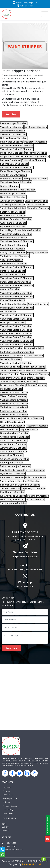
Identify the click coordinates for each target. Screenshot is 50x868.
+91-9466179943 (34, 570)
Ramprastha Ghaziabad (12, 477)
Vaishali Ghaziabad (35, 204)
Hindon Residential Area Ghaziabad (18, 190)
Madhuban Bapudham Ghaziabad (17, 352)
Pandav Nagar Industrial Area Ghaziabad (21, 230)
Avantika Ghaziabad (10, 289)
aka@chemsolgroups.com (25, 3)
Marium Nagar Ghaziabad (13, 193)
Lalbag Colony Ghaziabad (13, 252)
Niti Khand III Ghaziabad (12, 249)
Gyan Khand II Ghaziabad (13, 215)
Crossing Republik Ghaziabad (15, 437)
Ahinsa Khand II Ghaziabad (14, 440)
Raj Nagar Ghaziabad (37, 252)
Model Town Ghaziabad (12, 153)
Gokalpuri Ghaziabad (11, 418)
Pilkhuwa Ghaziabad (36, 385)
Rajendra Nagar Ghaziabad (14, 123)
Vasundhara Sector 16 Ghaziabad (17, 168)
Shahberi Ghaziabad (10, 488)
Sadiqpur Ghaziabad (38, 304)
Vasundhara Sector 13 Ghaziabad (17, 278)
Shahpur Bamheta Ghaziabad (35, 374)
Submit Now (11, 648)
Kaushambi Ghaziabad (36, 153)
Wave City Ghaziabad (11, 359)
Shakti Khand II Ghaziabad (13, 263)
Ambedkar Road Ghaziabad (14, 452)
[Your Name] (25, 612)
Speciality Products (10, 799)
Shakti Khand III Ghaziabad (14, 245)
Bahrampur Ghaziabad (12, 463)
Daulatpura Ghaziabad (35, 142)
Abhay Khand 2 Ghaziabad (13, 448)
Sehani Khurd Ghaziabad (13, 370)
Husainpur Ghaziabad (37, 426)
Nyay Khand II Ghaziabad (13, 474)
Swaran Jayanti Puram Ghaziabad (17, 308)
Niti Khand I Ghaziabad (36, 127)
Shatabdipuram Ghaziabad (14, 503)
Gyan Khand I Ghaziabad (13, 426)
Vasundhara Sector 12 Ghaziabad (17, 341)
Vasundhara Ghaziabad (12, 127)
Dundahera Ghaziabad (11, 356)
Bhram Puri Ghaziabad (38, 208)
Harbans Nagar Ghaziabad (13, 238)
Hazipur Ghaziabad (10, 429)
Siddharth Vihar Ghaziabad (14, 411)
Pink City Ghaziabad (35, 470)
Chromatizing (8, 810)
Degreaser (7, 787)
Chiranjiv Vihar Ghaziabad (13, 274)
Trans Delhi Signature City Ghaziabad (19, 381)
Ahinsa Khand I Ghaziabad (13, 444)
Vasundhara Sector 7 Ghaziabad (16, 326)
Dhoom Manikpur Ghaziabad (15, 433)
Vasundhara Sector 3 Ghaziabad (16, 182)
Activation (7, 802)
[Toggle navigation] (45, 14)
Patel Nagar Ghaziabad (12, 142)
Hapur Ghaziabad (29, 429)
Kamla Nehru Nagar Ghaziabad (16, 171)
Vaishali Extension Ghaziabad (15, 256)
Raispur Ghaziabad (10, 374)
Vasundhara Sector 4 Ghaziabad (16, 330)
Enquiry (11, 114)
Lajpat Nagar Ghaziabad (34, 488)
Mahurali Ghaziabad (10, 367)
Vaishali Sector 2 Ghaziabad (14, 404)
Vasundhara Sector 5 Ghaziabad (16, 234)
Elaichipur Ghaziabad (33, 418)
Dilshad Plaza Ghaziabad (13, 422)
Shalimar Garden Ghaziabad (14, 164)
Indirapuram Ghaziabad (35, 179)
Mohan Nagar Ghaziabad (13, 499)
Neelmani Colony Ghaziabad (35, 156)
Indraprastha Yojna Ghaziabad (15, 466)
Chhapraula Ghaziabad (12, 348)
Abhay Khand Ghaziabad (13, 131)
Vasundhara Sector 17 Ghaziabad (17, 267)
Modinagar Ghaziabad (11, 389)
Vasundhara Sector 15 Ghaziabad (17, 149)
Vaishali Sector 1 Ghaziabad (14, 407)
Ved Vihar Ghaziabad (36, 370)
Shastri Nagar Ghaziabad (13, 212)
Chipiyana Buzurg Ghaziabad (15, 459)
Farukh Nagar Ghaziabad (13, 385)
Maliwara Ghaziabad (10, 160)
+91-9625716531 (25, 6)
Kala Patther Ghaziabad (12, 470)
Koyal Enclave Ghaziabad (13, 492)
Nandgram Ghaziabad (11, 179)
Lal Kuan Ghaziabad (34, 348)
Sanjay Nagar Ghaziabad (13, 204)
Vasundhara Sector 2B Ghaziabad (17, 286)
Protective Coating (10, 806)
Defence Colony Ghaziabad (14, 138)
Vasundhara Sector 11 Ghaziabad (17, 297)
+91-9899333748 (25, 587)
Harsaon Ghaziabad (34, 356)
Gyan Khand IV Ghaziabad (13, 227)
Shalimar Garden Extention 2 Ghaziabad (20, 481)
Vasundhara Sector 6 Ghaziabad (16, 293)
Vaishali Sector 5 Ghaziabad (14, 400)
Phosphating (8, 795)
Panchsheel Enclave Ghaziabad (16, 282)
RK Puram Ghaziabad (35, 477)
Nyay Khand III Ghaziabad (13, 197)
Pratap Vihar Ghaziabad (34, 160)
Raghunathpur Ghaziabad (13, 378)
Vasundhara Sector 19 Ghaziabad (17, 241)
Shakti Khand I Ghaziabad (13, 208)
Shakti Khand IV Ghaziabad (14, 304)
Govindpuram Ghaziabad (13, 322)
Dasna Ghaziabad (36, 378)
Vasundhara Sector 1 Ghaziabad (16, 363)
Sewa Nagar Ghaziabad (37, 201)
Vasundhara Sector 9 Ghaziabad (16, 319)
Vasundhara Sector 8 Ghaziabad (16, 337)
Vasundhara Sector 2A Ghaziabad (17, 145)
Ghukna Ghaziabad (10, 186)
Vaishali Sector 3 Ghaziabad (14, 415)
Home (4, 824)
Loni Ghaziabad (8, 311)
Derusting (7, 791)
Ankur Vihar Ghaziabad (12, 455)
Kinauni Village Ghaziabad (13, 496)
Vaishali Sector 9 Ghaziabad (14, 393)
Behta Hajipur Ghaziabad (13, 271)
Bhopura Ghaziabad (10, 156)
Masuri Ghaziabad (35, 499)
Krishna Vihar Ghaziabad (13, 300)
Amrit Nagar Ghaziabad (12, 201)
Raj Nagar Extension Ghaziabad (16, 334)
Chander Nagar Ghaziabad (14, 175)
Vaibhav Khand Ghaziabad (13, 134)
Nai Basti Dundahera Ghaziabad (16, 219)
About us (6, 827)
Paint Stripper (8, 813)
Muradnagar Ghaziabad (33, 367)
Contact (5, 830)
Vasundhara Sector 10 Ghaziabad (17, 345)
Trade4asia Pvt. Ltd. (32, 864)
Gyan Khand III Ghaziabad (13, 223)
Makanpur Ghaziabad (38, 496)
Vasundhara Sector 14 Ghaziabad (17, 315)
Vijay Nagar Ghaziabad (12, 260)
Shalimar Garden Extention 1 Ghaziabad (20, 485)
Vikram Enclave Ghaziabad (13, 396)
